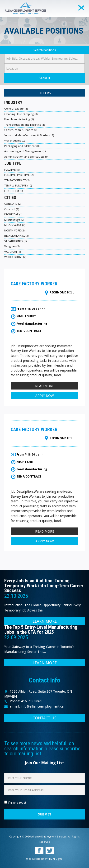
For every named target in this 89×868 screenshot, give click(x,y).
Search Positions (45, 50)
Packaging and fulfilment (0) (22, 146)
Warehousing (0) (15, 141)
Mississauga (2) (14, 220)
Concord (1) (12, 209)
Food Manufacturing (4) (19, 119)
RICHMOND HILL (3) (16, 236)
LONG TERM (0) (14, 191)
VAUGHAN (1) (12, 252)
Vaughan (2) (12, 246)
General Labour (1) (16, 109)
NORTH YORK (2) (14, 230)
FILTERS (45, 93)
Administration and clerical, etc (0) (26, 157)
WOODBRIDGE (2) (15, 257)
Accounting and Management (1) (25, 151)
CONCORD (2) (13, 204)
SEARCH (45, 78)
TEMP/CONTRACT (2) (17, 180)
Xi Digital (58, 859)
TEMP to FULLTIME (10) (18, 186)
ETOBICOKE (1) (13, 214)
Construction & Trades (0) (21, 130)
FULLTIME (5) (12, 170)
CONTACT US (44, 718)
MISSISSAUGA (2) (15, 225)
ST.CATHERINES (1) (15, 241)
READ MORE (45, 386)
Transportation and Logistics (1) (25, 125)
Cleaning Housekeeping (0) (21, 114)
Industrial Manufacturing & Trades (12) (29, 135)
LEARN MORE (45, 621)
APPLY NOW (45, 396)
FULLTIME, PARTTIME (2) (19, 175)
